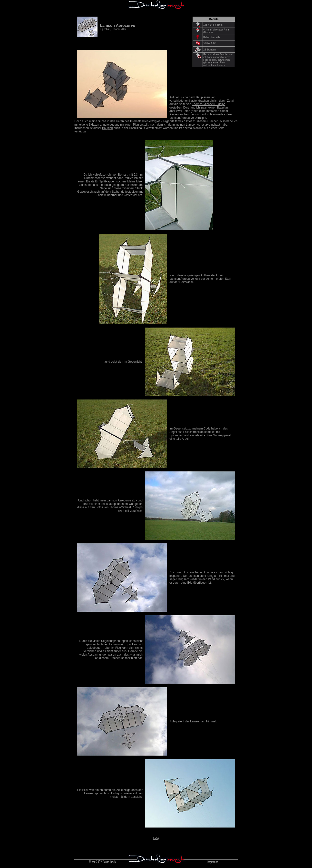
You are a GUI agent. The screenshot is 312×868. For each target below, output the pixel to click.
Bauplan (107, 128)
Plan (222, 63)
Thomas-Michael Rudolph (209, 104)
